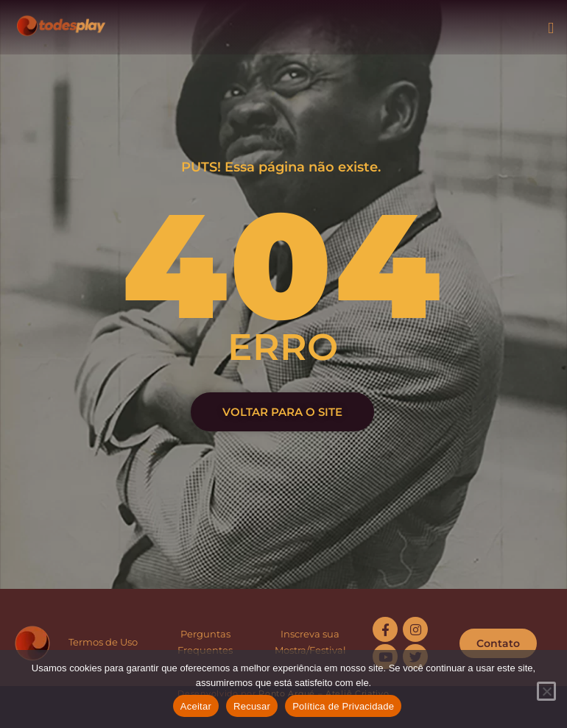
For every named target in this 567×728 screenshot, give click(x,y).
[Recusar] (546, 691)
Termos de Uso (103, 642)
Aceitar (196, 706)
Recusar (252, 706)
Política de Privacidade (343, 706)
